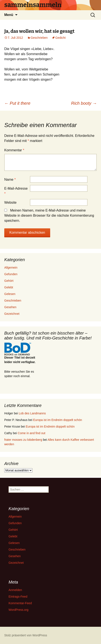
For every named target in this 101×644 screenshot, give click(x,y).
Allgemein (11, 268)
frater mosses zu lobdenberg (23, 440)
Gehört (9, 281)
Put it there (17, 103)
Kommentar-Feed (20, 603)
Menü (9, 15)
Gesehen (10, 307)
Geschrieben (39, 38)
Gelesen (10, 294)
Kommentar (14, 150)
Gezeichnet (12, 314)
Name (10, 180)
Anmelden (15, 590)
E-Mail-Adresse (16, 191)
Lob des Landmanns (32, 413)
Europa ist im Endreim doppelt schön (58, 420)
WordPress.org (18, 610)
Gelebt (9, 287)
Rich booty (84, 103)
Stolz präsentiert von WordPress (26, 635)
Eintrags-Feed (18, 597)
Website (10, 203)
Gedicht (60, 38)
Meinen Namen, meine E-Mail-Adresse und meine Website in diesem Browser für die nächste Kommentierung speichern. (49, 215)
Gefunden (11, 274)
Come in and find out (31, 433)
